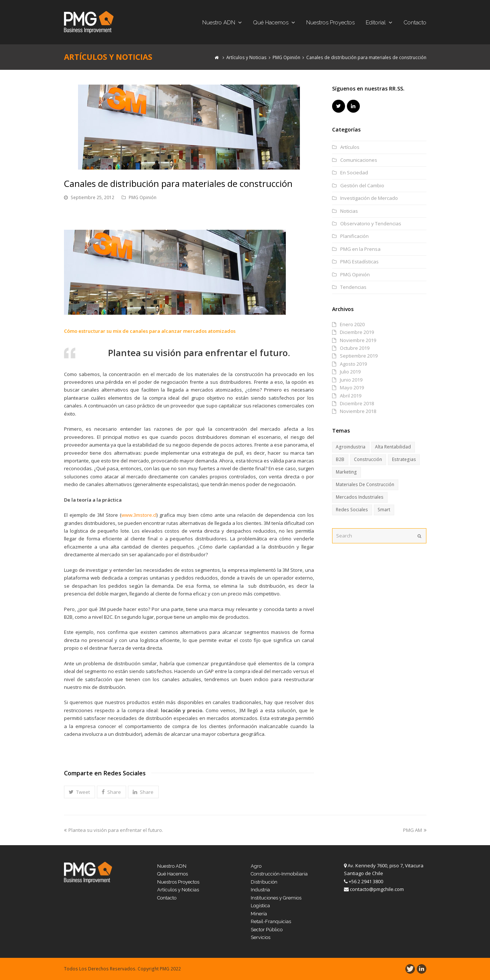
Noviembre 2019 (358, 340)
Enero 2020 (352, 324)
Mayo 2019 (352, 387)
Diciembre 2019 (357, 332)
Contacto (167, 898)
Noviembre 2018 (358, 411)
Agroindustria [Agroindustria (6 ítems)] (351, 447)
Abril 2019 (351, 396)
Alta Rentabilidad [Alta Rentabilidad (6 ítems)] (393, 447)
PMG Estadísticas (359, 262)
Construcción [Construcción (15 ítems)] (368, 459)
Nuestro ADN (172, 866)
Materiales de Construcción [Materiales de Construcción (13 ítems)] (365, 484)
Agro (256, 866)
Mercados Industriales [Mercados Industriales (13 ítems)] (360, 497)
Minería (259, 914)
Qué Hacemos (173, 874)
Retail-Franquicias (271, 921)
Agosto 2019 (353, 364)
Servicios (261, 937)
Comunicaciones (359, 160)
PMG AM (415, 830)
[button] (80, 792)
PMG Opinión (143, 197)
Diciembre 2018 (357, 403)
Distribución (264, 882)
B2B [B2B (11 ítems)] (340, 459)
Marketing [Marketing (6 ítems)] (346, 472)
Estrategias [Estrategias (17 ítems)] (404, 459)
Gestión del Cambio (362, 185)
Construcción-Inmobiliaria (279, 874)
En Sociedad (354, 173)
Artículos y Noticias (178, 890)
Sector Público (267, 930)
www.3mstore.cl (139, 515)
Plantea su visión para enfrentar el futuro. (114, 830)
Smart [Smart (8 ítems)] (384, 510)
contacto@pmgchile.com (377, 889)
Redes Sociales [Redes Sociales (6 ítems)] (352, 510)
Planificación (354, 236)
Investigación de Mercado (369, 198)
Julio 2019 (350, 372)
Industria (260, 890)
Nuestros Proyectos (178, 882)
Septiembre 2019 (359, 356)
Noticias (349, 211)
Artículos (350, 147)
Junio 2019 (351, 380)
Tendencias (353, 287)
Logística (260, 906)
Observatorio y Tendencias (371, 223)
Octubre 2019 (355, 348)
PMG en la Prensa (360, 249)
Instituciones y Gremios (276, 898)
